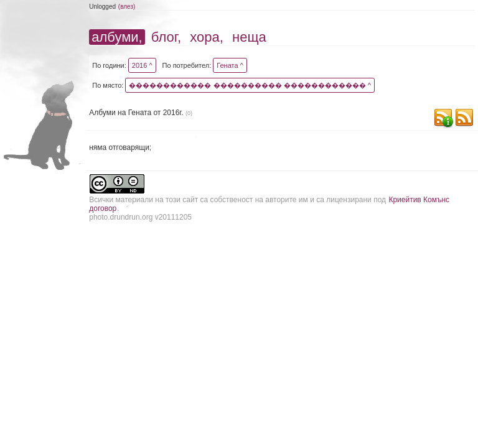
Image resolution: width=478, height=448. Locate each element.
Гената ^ (230, 65)
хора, (207, 37)
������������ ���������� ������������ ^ (250, 85)
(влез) (127, 7)
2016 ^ (142, 65)
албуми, (117, 37)
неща (249, 37)
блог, (166, 37)
